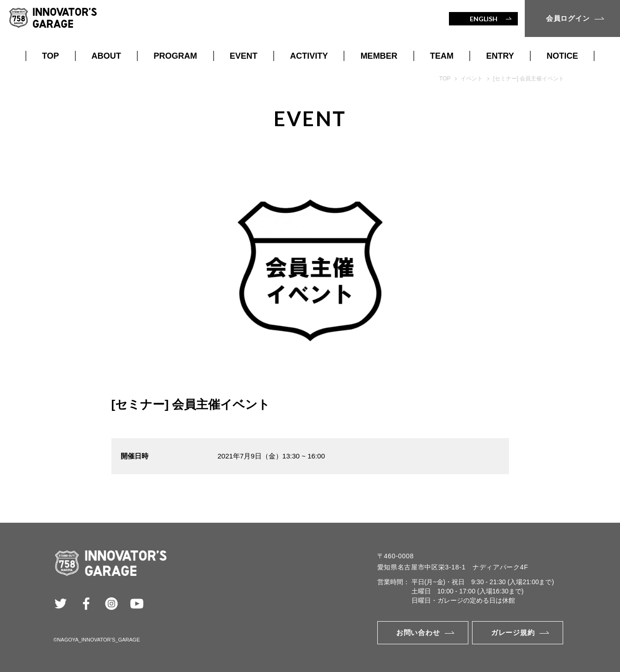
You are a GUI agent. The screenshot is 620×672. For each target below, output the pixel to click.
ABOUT (106, 56)
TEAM (442, 56)
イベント (472, 79)
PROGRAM (175, 56)
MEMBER (379, 56)
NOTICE (562, 56)
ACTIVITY (309, 56)
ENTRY (500, 56)
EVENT (244, 56)
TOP (51, 56)
